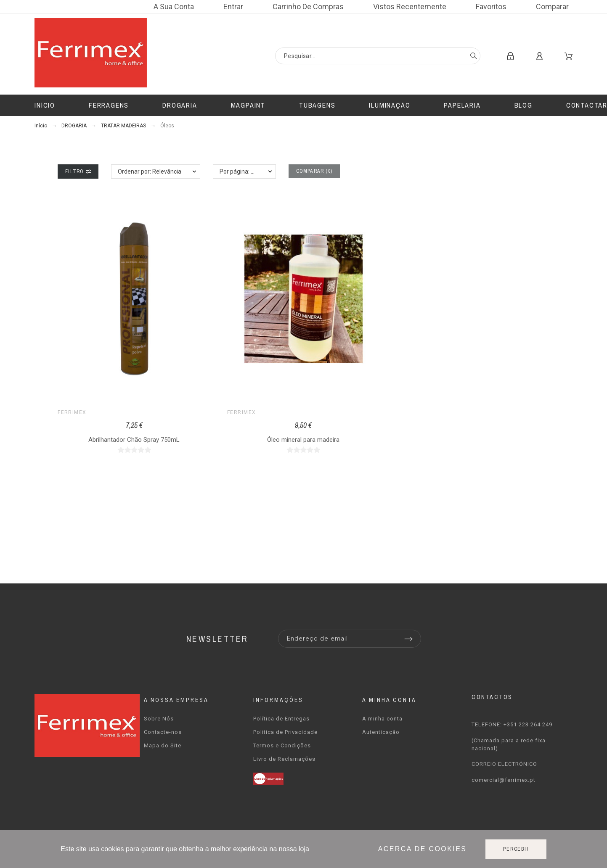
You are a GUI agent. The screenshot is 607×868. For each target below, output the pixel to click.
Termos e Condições (282, 745)
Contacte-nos (163, 732)
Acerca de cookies (423, 849)
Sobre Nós (159, 719)
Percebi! (516, 849)
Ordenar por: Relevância (150, 171)
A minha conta (382, 719)
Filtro (78, 171)
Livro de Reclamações (284, 759)
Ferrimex (72, 412)
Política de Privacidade (285, 732)
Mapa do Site (163, 745)
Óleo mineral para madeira (303, 440)
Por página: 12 (239, 171)
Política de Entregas (281, 719)
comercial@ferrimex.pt (504, 780)
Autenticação (381, 732)
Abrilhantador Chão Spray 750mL (134, 440)
